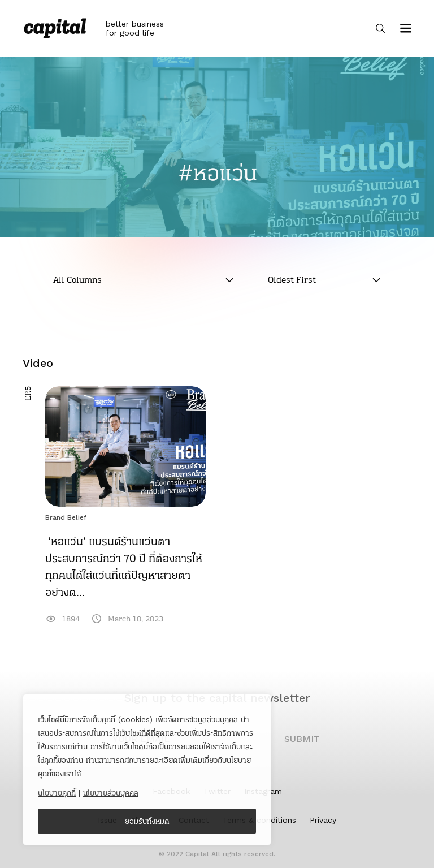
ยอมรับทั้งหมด (147, 821)
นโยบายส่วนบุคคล (111, 793)
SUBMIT (302, 739)
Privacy (323, 820)
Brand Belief (66, 517)
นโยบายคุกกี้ (57, 793)
